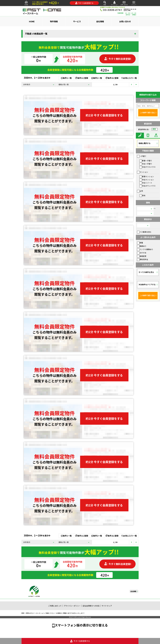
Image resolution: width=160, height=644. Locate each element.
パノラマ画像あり (145, 249)
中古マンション (147, 180)
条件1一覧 (66, 78)
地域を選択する (145, 143)
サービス (77, 21)
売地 (142, 195)
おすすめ (142, 253)
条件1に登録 (81, 78)
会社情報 (100, 21)
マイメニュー (114, 3)
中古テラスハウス (147, 167)
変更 (154, 129)
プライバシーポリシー (72, 606)
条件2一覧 (97, 78)
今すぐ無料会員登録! (118, 59)
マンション (143, 172)
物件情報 (54, 21)
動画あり (142, 246)
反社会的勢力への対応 (91, 606)
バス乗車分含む (144, 232)
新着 (140, 243)
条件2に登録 (112, 78)
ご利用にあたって (55, 606)
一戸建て (142, 156)
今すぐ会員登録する (84, 3)
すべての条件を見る (146, 272)
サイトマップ (107, 606)
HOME (26, 3)
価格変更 (142, 256)
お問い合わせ (124, 3)
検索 (105, 3)
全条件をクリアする (147, 285)
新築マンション (147, 176)
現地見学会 (143, 259)
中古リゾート (146, 183)
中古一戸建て (146, 164)
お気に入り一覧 (129, 78)
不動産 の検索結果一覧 (36, 34)
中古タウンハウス (147, 186)
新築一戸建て (146, 161)
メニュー (134, 3)
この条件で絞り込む (147, 113)
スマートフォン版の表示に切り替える (81, 625)
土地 (140, 191)
